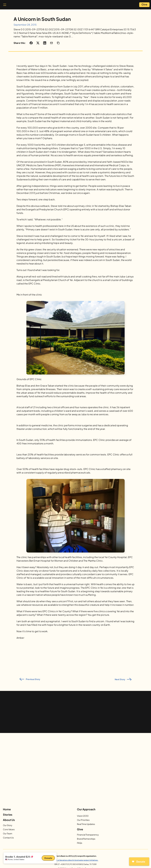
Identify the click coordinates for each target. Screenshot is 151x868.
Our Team (35, 831)
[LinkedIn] (93, 809)
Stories (99, 817)
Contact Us (36, 835)
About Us (36, 817)
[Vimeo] (86, 809)
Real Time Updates (68, 831)
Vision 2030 (65, 823)
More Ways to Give (130, 831)
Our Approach (68, 817)
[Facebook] (58, 809)
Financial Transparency (132, 823)
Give (124, 817)
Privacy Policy (138, 849)
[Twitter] (72, 809)
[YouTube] (79, 809)
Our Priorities (66, 827)
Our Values (36, 827)
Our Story (35, 823)
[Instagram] (65, 809)
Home (10, 817)
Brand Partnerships (130, 827)
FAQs (123, 835)
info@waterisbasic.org (134, 853)
